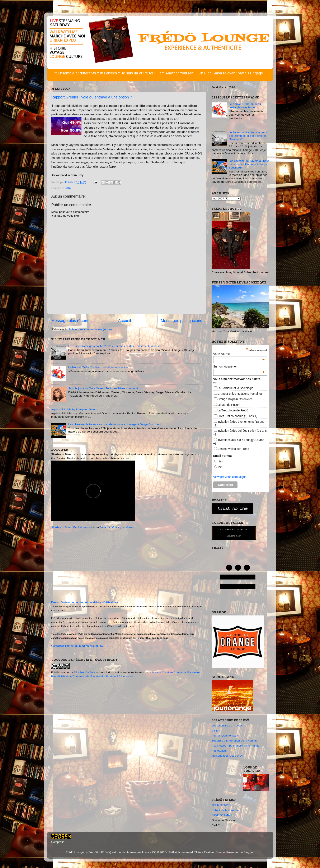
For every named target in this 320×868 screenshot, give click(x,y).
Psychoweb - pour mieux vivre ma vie (236, 746)
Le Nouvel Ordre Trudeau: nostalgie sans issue (98, 367)
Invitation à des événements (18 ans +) (239, 423)
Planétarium (219, 751)
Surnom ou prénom (239, 366)
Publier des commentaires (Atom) (90, 329)
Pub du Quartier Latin (225, 736)
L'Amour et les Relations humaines (240, 394)
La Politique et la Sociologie (235, 388)
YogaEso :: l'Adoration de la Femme (235, 741)
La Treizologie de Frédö (233, 410)
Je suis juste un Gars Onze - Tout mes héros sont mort (103, 388)
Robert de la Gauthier (225, 810)
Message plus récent (70, 321)
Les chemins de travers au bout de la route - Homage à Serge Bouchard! (115, 424)
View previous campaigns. (230, 477)
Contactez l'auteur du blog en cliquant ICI (77, 646)
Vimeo (130, 527)
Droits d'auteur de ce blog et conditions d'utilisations (85, 602)
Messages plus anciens (181, 321)
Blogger (249, 852)
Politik (67, 188)
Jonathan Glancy (110, 527)
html (220, 461)
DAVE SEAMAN (222, 815)
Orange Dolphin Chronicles (235, 399)
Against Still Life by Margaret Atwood (75, 409)
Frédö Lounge (60, 672)
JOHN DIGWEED (223, 805)
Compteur (57, 842)
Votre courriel (239, 354)
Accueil (124, 321)
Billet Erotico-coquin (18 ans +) (237, 416)
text (220, 467)
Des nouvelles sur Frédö (233, 449)
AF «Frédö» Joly (84, 672)
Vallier (215, 731)
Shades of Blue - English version (72, 527)
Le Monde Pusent (229, 405)
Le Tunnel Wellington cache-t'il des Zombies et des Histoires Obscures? (114, 346)
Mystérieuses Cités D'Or (227, 756)
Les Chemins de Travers (227, 726)
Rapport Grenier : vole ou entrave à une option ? (92, 97)
